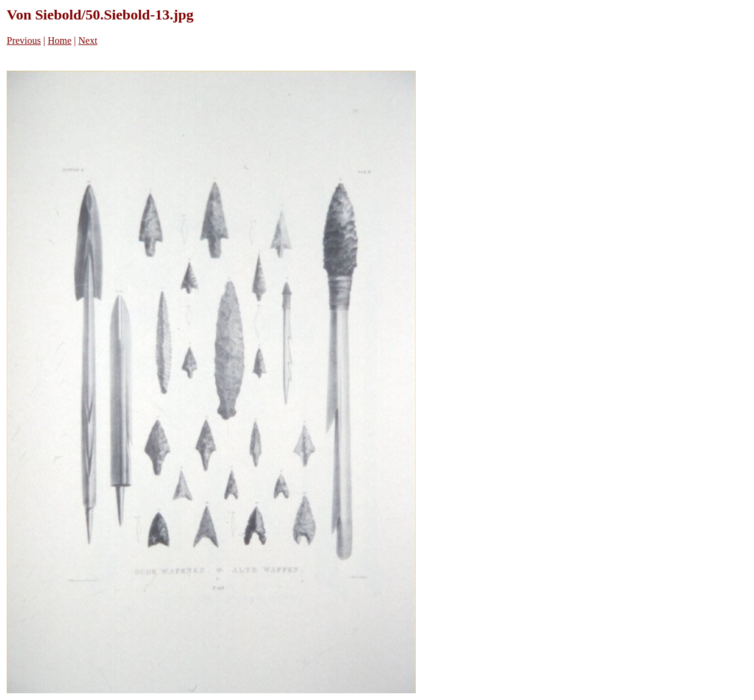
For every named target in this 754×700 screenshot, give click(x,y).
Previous (24, 41)
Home (59, 41)
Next (88, 41)
